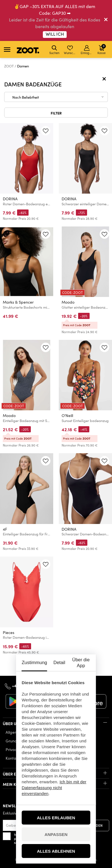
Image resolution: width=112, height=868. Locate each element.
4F (5, 529)
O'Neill (67, 415)
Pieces (9, 632)
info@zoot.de (68, 686)
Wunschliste (70, 50)
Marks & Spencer (18, 302)
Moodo (68, 302)
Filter (56, 113)
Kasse (102, 49)
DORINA (10, 199)
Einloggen (87, 50)
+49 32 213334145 (27, 685)
